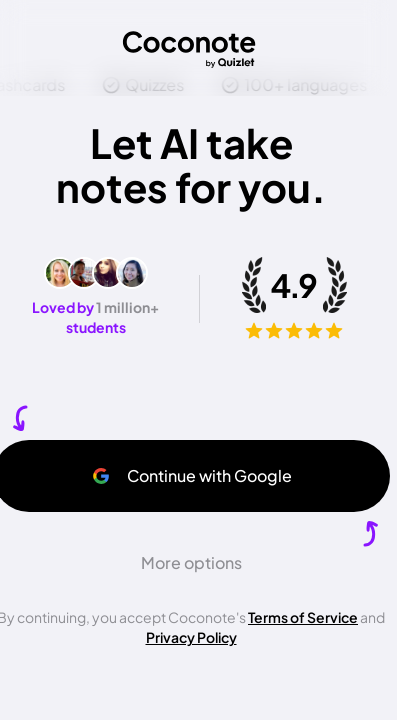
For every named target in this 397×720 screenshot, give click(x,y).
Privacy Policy (191, 637)
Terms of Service (303, 617)
